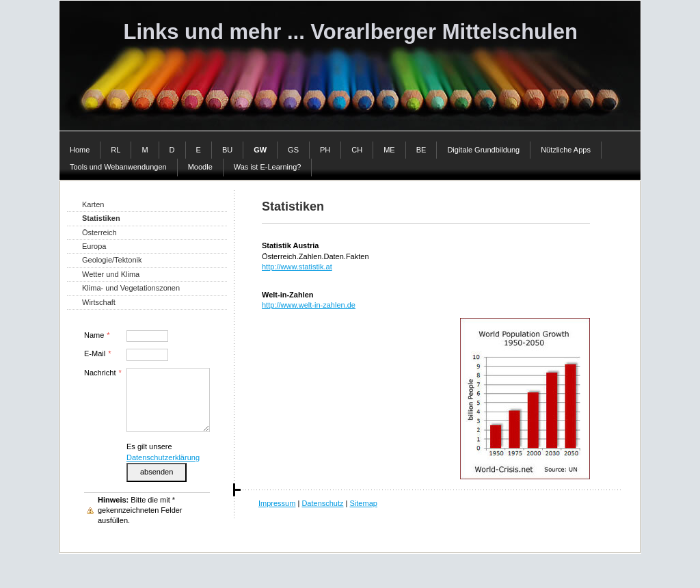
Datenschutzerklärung (163, 457)
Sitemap (364, 503)
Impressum (277, 503)
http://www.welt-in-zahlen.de (309, 305)
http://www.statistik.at (297, 267)
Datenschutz (322, 503)
